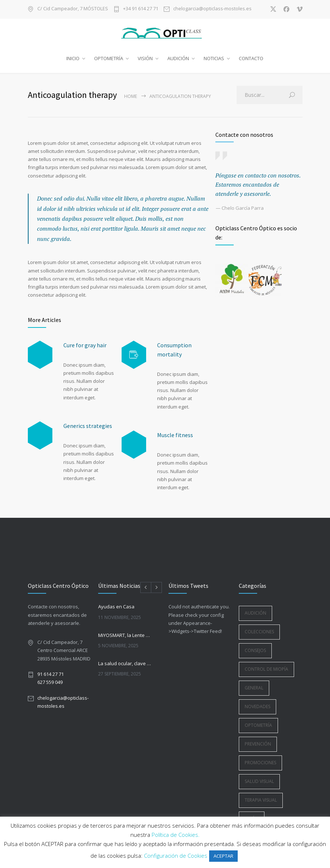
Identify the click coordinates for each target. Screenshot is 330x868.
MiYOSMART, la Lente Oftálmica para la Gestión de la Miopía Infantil (125, 635)
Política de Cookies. (176, 835)
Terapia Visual (261, 800)
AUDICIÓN (178, 58)
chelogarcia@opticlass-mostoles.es (212, 9)
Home (131, 96)
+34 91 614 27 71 (141, 9)
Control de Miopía (266, 669)
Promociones (260, 763)
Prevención (258, 744)
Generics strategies (88, 426)
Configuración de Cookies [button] (176, 856)
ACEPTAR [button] (223, 856)
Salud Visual (259, 781)
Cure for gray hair (85, 345)
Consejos (255, 650)
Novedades (257, 706)
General (254, 688)
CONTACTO (251, 58)
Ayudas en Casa (116, 607)
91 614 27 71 (51, 674)
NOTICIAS (214, 58)
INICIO (73, 58)
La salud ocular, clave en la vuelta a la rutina (125, 663)
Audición (255, 613)
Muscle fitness (175, 435)
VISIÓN (145, 58)
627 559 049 (50, 682)
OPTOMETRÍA (109, 58)
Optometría (258, 725)
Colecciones (259, 632)
